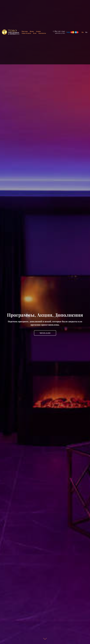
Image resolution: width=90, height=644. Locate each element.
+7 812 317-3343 (59, 31)
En (86, 32)
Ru (83, 32)
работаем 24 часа (60, 33)
